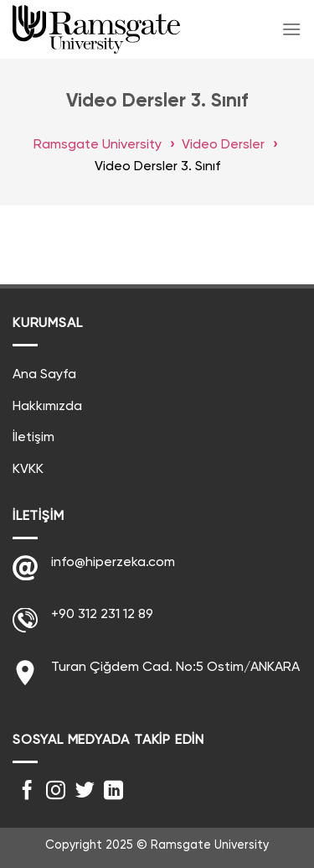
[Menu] (291, 29)
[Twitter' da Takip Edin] (85, 792)
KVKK (28, 470)
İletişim (33, 438)
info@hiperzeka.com (113, 563)
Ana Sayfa (44, 375)
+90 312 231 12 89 (102, 615)
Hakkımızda (47, 407)
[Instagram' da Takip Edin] (56, 792)
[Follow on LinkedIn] (113, 792)
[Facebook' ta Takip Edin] (27, 792)
